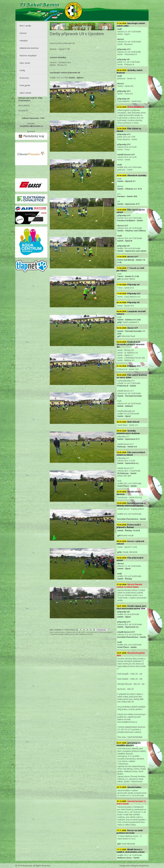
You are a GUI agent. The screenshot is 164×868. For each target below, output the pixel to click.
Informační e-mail (72, 634)
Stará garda (25, 85)
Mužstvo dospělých (28, 55)
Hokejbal (23, 41)
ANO (20, 105)
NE (20, 111)
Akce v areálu (25, 26)
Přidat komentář (57, 634)
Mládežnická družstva (29, 48)
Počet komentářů (105, 632)
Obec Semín (25, 63)
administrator (60, 632)
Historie (23, 33)
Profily (22, 70)
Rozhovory (24, 78)
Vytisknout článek (86, 634)
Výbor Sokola (25, 93)
